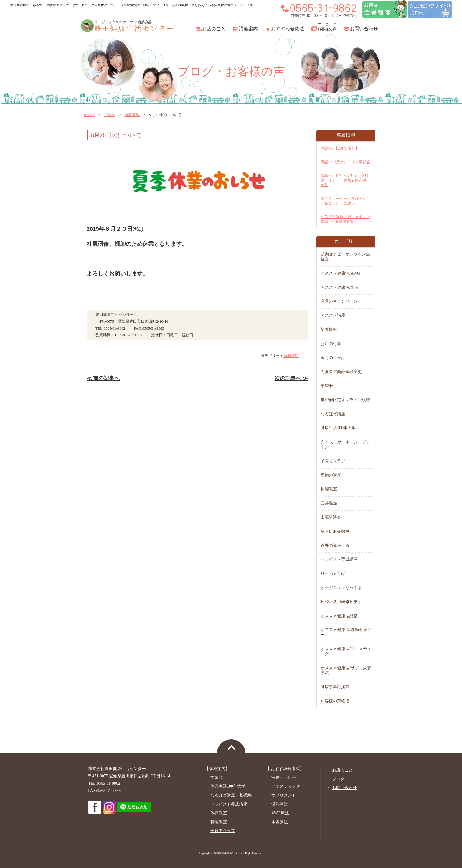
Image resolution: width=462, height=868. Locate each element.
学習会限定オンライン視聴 (345, 400)
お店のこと (214, 29)
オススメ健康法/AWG (340, 273)
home (89, 115)
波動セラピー (284, 777)
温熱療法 (280, 804)
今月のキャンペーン (339, 301)
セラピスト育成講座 (339, 559)
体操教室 (219, 813)
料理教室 (329, 489)
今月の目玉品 (333, 358)
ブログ (110, 115)
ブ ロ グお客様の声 (327, 27)
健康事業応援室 (335, 687)
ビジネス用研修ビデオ (341, 602)
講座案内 (248, 29)
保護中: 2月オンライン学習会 (345, 162)
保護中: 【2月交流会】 (340, 148)
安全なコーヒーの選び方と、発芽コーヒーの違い (345, 201)
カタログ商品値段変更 (341, 372)
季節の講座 (331, 475)
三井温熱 (329, 503)
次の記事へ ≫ (291, 378)
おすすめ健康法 (288, 29)
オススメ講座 (333, 315)
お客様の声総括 (335, 701)
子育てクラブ (333, 461)
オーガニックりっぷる (341, 588)
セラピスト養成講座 (229, 804)
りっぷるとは (333, 574)
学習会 (327, 386)
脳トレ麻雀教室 (335, 531)
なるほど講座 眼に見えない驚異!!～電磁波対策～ (345, 219)
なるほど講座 (333, 414)
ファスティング (286, 786)
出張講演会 (331, 517)
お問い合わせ (364, 29)
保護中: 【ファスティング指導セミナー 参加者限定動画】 (345, 180)
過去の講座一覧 (335, 546)
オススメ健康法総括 (339, 616)
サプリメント (284, 795)
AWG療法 (280, 813)
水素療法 (280, 822)
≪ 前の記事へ (103, 378)
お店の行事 (331, 344)
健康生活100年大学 (338, 428)
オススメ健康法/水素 (340, 287)
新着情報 (132, 115)
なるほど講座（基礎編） (233, 795)
